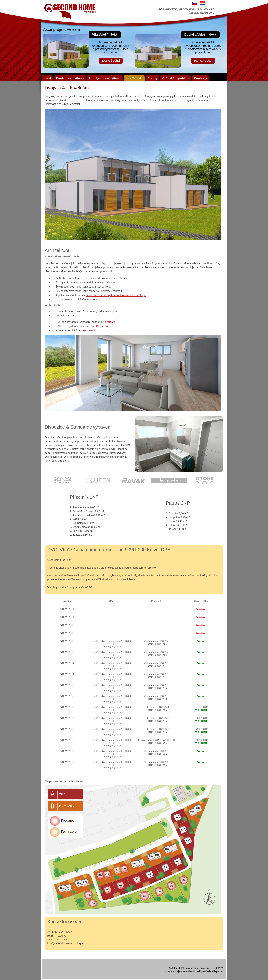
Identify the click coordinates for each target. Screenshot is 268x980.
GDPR (220, 968)
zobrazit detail (111, 60)
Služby (153, 78)
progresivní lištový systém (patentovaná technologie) (116, 295)
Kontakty (201, 78)
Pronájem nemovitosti (105, 78)
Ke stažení (109, 322)
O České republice (176, 78)
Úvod (47, 78)
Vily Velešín (134, 78)
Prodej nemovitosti (70, 78)
